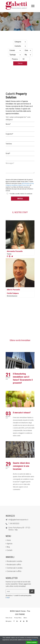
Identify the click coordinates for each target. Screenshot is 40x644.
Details (35, 640)
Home (9, 540)
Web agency (9, 621)
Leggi (8, 597)
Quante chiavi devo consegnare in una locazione (21, 466)
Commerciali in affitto (14, 571)
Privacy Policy (18, 618)
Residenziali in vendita (14, 561)
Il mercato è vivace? (22, 413)
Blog (8, 547)
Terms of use (9, 618)
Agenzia (10, 544)
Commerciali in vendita (15, 568)
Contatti (10, 550)
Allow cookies (32, 642)
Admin (25, 618)
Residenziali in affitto (14, 565)
